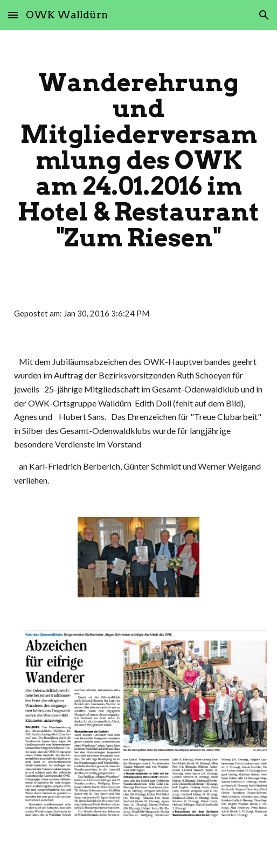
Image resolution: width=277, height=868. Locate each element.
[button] (13, 15)
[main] (139, 160)
